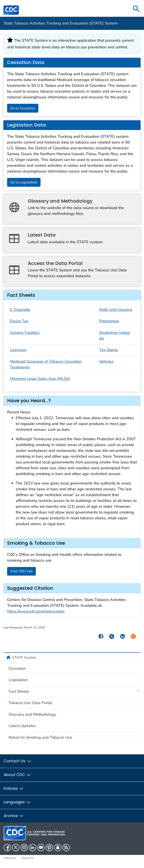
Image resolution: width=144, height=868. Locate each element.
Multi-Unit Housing (116, 310)
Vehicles (106, 361)
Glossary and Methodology (32, 714)
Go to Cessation (23, 108)
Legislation (18, 680)
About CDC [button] (17, 775)
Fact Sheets (19, 691)
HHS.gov (10, 858)
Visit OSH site (21, 571)
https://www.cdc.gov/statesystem (36, 611)
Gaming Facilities (25, 333)
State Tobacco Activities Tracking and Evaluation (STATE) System (61, 23)
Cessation (17, 668)
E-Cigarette (20, 310)
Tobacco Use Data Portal (30, 703)
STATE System (24, 657)
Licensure (18, 350)
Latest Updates (22, 726)
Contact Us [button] (18, 761)
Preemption (109, 321)
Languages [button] (17, 802)
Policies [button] (14, 788)
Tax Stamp (109, 350)
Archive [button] (14, 816)
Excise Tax (19, 321)
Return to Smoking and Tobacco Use (40, 737)
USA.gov (27, 858)
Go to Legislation (24, 182)
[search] (136, 9)
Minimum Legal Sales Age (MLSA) (40, 379)
